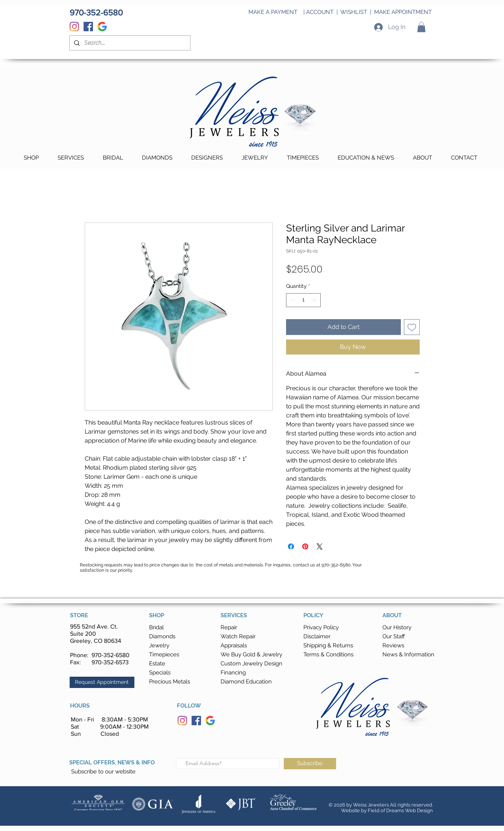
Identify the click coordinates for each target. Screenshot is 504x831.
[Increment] (315, 300)
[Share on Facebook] (291, 546)
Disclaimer (317, 636)
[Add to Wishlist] (412, 327)
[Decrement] (292, 300)
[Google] (102, 27)
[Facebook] (88, 27)
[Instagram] (74, 27)
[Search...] (129, 43)
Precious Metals (170, 682)
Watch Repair (238, 636)
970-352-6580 (110, 655)
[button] (421, 27)
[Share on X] (320, 546)
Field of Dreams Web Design (400, 810)
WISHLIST (354, 12)
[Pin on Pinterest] (305, 546)
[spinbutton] (303, 300)
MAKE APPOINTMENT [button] (403, 12)
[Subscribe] (310, 764)
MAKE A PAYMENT (273, 12)
